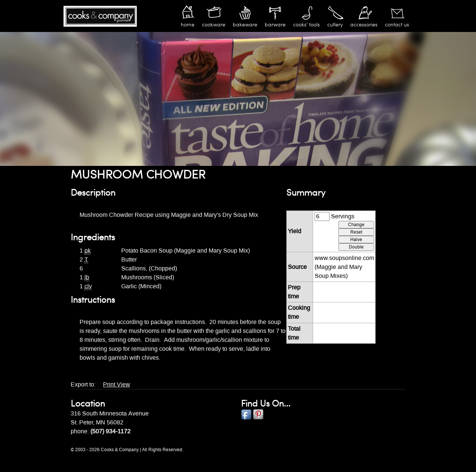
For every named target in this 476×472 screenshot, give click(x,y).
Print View (117, 385)
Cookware (214, 25)
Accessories (364, 25)
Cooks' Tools (306, 25)
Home (188, 25)
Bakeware (245, 25)
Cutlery (335, 25)
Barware (275, 25)
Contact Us (397, 25)
